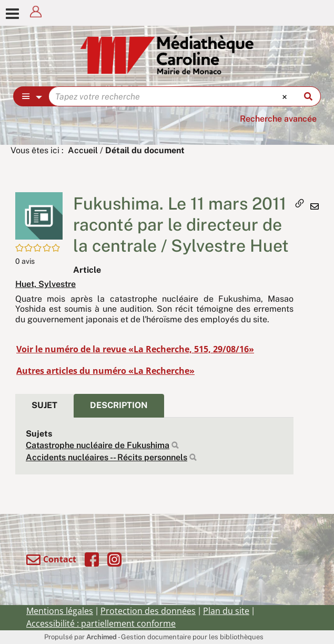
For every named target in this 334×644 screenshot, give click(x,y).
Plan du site (226, 611)
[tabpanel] (154, 446)
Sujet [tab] (44, 405)
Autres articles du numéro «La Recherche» (105, 371)
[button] (39, 215)
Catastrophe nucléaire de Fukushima (98, 445)
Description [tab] (119, 405)
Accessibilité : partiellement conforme (101, 623)
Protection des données (148, 611)
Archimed (102, 637)
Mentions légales (60, 611)
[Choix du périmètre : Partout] (31, 96)
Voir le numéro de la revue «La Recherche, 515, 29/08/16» (135, 349)
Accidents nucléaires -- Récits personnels (107, 457)
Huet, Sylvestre (45, 284)
